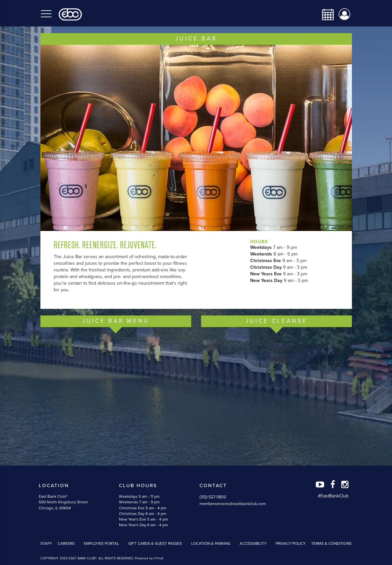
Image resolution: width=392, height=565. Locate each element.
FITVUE (159, 559)
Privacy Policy (291, 543)
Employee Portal (101, 543)
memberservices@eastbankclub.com (233, 504)
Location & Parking (211, 543)
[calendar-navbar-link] (325, 14)
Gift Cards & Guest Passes (155, 543)
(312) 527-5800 (213, 497)
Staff (46, 543)
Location (54, 485)
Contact (213, 485)
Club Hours (138, 485)
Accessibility (253, 543)
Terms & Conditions (331, 543)
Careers (66, 543)
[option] (196, 138)
